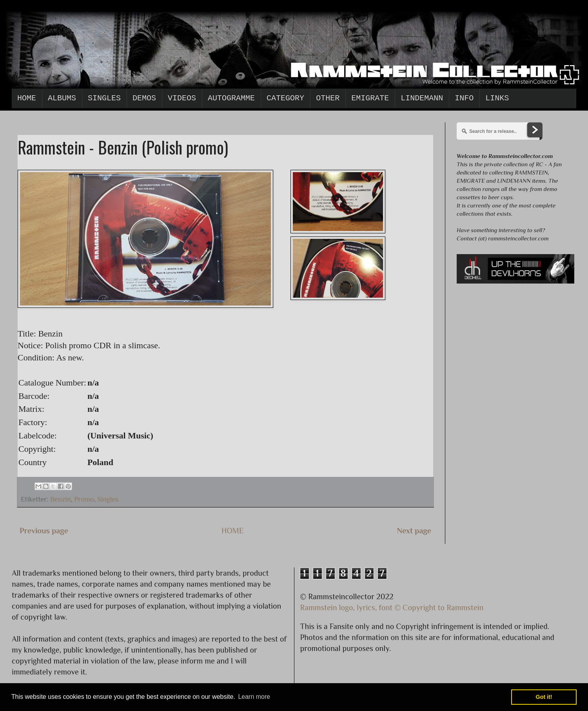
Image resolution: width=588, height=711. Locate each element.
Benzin (60, 499)
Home (27, 98)
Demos (144, 98)
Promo (84, 499)
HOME (233, 531)
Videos (182, 98)
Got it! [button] (544, 697)
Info (464, 98)
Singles (104, 98)
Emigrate (370, 98)
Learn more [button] (254, 697)
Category (285, 98)
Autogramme (231, 98)
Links (497, 98)
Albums (62, 98)
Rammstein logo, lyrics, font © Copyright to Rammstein (392, 607)
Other (328, 98)
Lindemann (422, 98)
